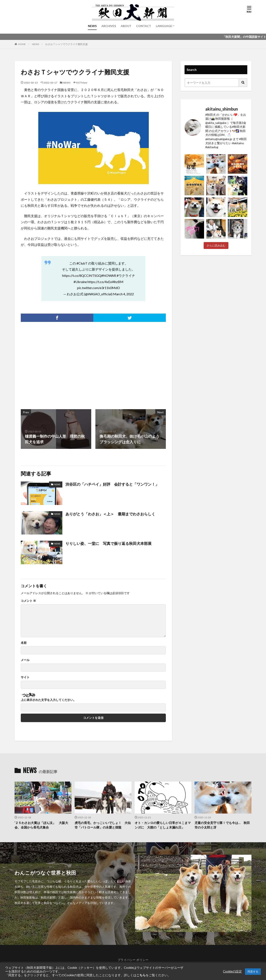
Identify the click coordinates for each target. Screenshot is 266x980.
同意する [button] (253, 971)
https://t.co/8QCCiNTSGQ (82, 275)
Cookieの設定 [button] (232, 971)
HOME (22, 44)
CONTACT (144, 26)
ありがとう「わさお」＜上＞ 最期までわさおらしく (110, 514)
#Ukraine (80, 282)
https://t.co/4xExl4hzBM (105, 282)
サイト (25, 677)
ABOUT (126, 26)
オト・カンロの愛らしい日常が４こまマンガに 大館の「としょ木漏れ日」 (163, 825)
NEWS (92, 26)
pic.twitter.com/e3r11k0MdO (99, 288)
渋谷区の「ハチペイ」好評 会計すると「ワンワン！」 (112, 484)
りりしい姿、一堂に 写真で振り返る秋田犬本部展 (108, 543)
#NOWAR (109, 275)
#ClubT (82, 263)
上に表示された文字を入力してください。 (48, 700)
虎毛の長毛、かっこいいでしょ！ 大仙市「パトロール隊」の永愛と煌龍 (103, 825)
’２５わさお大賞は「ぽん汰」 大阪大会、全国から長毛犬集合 (41, 825)
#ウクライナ (126, 275)
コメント (28, 601)
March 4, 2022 (123, 294)
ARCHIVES (109, 26)
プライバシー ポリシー (133, 960)
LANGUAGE (164, 26)
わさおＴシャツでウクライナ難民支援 (66, 44)
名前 (24, 643)
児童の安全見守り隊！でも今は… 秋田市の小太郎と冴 (222, 825)
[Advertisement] (57, 363)
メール (25, 660)
